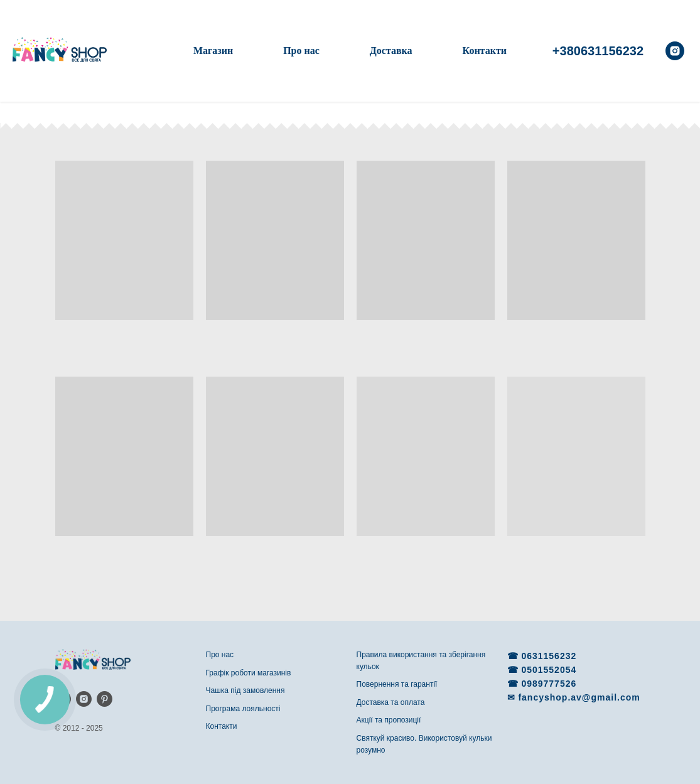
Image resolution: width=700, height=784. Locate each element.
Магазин (213, 51)
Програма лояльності (243, 709)
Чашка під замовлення (245, 690)
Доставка (391, 51)
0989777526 (549, 684)
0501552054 (549, 670)
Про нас (301, 51)
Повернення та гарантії (397, 684)
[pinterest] (105, 699)
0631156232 (549, 656)
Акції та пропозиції (389, 720)
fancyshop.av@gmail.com (579, 697)
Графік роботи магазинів (249, 673)
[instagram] (675, 51)
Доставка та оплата (391, 702)
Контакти (485, 51)
